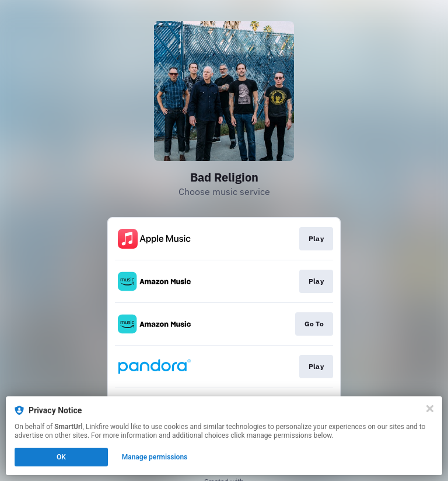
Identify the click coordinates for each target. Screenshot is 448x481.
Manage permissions (155, 457)
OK (61, 457)
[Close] (430, 409)
